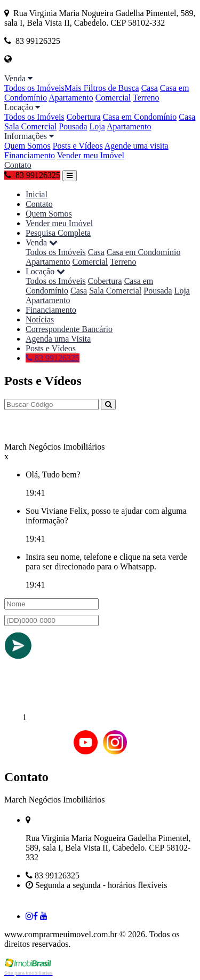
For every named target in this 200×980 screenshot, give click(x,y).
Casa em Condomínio (140, 117)
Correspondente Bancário (69, 329)
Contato (18, 165)
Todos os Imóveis (34, 88)
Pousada (73, 126)
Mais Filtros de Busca (102, 88)
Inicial (37, 194)
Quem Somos (27, 146)
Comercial (113, 98)
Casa (150, 88)
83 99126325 (32, 175)
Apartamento (71, 98)
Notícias (40, 319)
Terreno (146, 98)
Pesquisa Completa (58, 233)
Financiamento (30, 155)
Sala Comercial (30, 126)
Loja (97, 126)
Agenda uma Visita (58, 339)
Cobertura (84, 117)
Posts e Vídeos (78, 146)
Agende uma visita (137, 146)
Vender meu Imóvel (91, 155)
